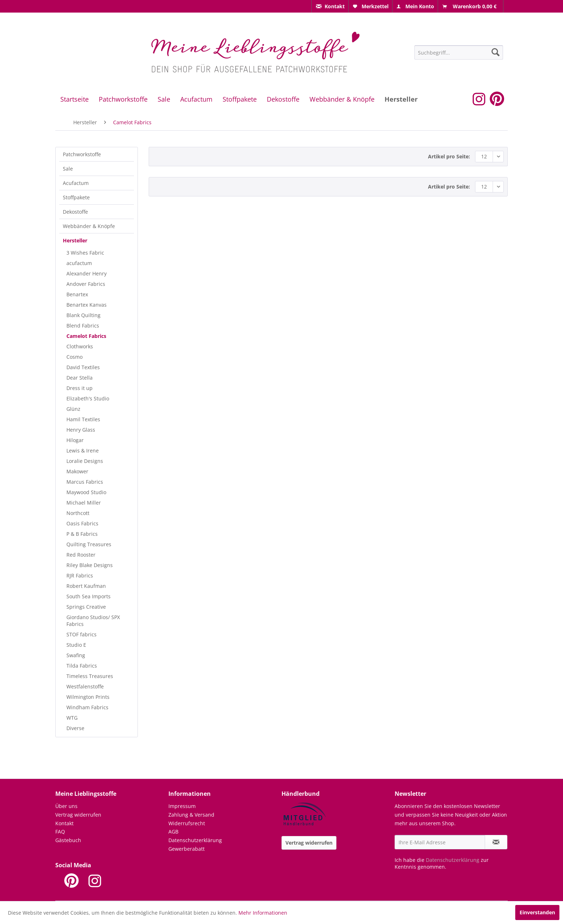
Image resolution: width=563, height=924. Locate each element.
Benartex (77, 294)
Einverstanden (537, 912)
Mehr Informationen (263, 913)
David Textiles (83, 367)
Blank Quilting (83, 315)
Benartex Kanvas (87, 305)
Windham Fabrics (87, 707)
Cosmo (75, 357)
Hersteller (75, 240)
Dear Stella (80, 378)
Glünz (73, 409)
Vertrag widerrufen (78, 815)
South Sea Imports (89, 596)
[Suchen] (495, 52)
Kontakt (64, 823)
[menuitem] (330, 6)
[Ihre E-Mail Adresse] (440, 842)
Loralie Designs (85, 461)
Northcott (78, 513)
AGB (173, 832)
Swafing (76, 655)
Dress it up (80, 388)
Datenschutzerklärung (195, 840)
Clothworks (80, 346)
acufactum (79, 263)
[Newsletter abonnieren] (496, 842)
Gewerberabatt (187, 849)
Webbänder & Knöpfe (89, 226)
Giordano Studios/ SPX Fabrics (93, 621)
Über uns (66, 806)
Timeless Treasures (90, 676)
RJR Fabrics (80, 575)
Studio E (76, 645)
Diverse (75, 728)
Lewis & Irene (83, 451)
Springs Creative (86, 607)
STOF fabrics (82, 634)
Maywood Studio (86, 492)
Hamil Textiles (83, 419)
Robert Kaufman (86, 586)
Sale (68, 169)
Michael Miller (84, 503)
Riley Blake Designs (90, 565)
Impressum (182, 806)
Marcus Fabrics (85, 482)
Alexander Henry (87, 273)
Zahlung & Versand (191, 815)
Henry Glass (81, 430)
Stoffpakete (76, 197)
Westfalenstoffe (85, 686)
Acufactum (76, 183)
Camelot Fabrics (86, 336)
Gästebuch (68, 840)
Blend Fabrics (83, 326)
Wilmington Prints (88, 697)
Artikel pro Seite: (449, 156)
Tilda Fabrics (82, 666)
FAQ (60, 832)
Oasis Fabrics (82, 523)
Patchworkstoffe (82, 154)
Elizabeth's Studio (88, 398)
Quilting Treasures (89, 544)
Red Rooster (81, 555)
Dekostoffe (75, 212)
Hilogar (75, 440)
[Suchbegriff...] (459, 52)
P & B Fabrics (82, 534)
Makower (77, 471)
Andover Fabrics (86, 284)
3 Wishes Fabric (85, 253)
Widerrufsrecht (187, 823)
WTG (72, 718)
